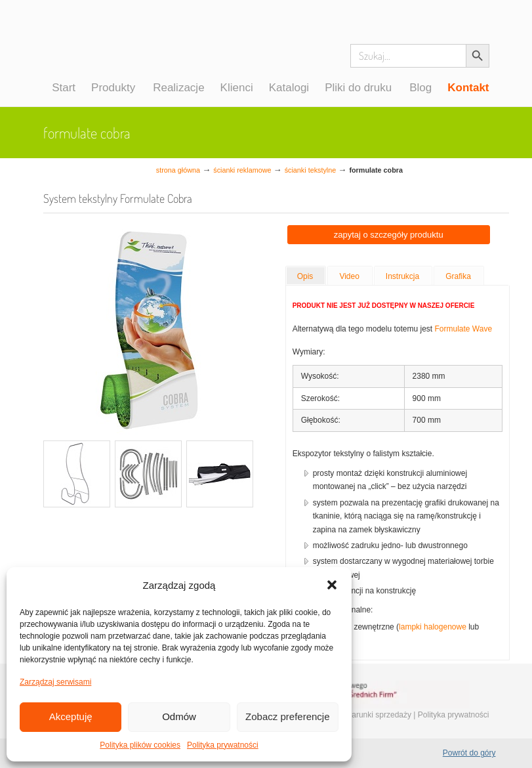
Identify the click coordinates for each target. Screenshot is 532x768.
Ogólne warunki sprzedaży (365, 715)
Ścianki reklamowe (242, 170)
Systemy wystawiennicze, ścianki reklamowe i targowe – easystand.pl (101, 55)
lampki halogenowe (433, 627)
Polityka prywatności (223, 745)
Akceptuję (71, 716)
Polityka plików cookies (140, 745)
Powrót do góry (469, 753)
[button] (332, 585)
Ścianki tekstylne (311, 170)
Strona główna (178, 170)
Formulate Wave (463, 329)
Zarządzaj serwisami (55, 682)
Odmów (179, 716)
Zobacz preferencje (287, 716)
